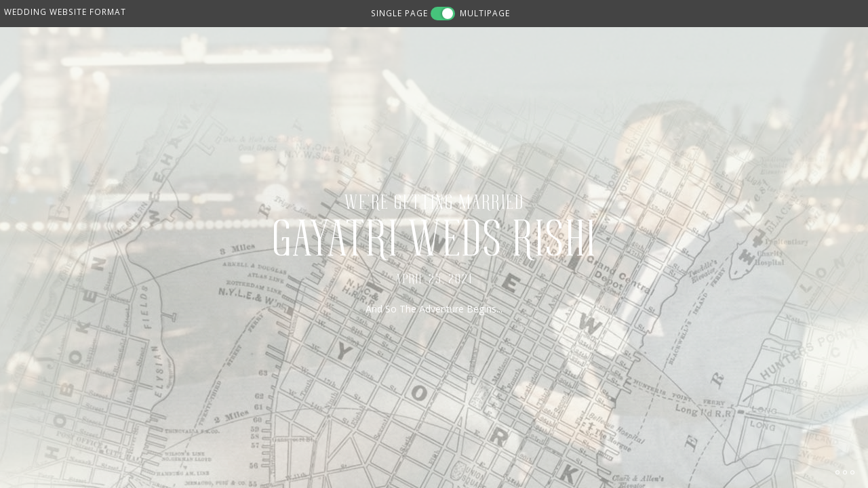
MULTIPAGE (485, 13)
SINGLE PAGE (399, 13)
